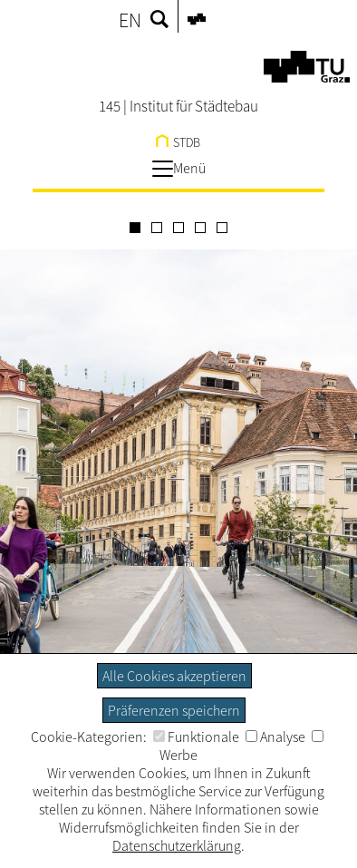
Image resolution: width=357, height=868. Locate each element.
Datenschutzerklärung (177, 845)
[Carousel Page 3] (178, 228)
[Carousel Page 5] (222, 228)
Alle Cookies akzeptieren (174, 676)
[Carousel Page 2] (157, 228)
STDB (178, 142)
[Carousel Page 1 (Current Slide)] (135, 228)
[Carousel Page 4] (200, 228)
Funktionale (196, 736)
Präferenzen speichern (174, 710)
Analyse (275, 736)
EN (130, 20)
